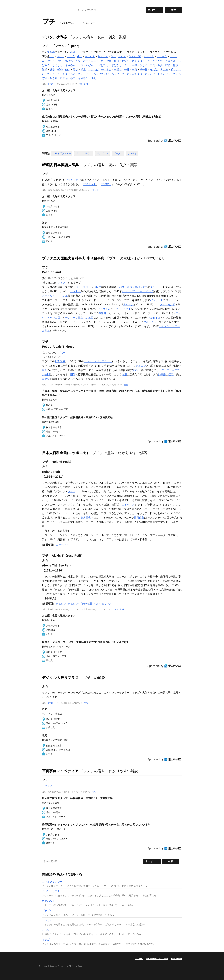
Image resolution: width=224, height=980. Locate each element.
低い (127, 65)
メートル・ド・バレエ (55, 296)
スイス (62, 283)
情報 (81, 84)
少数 (101, 61)
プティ (48, 786)
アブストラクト (122, 309)
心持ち (59, 61)
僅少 (60, 70)
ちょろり (150, 74)
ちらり (54, 78)
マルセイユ (154, 318)
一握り (118, 70)
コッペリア (128, 505)
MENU (45, 3)
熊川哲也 (86, 518)
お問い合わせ (176, 959)
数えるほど (138, 61)
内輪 (153, 65)
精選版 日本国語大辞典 (60, 165)
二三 (93, 61)
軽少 (160, 65)
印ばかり (104, 65)
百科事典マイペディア (60, 771)
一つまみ (106, 70)
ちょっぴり (135, 56)
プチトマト (90, 184)
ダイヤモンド (167, 305)
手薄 (135, 65)
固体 (73, 375)
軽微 (168, 65)
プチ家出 (106, 184)
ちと (113, 56)
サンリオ (132, 153)
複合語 (51, 52)
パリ (78, 287)
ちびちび (93, 70)
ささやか (70, 65)
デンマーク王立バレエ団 (79, 318)
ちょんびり (164, 74)
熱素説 (162, 375)
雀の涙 (154, 70)
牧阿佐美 (139, 518)
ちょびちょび (101, 74)
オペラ (87, 287)
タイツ (72, 491)
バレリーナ (156, 300)
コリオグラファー (62, 153)
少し (51, 56)
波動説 (46, 379)
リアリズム (104, 309)
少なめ (144, 65)
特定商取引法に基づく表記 (157, 959)
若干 (86, 61)
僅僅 (117, 61)
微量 (83, 70)
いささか (149, 56)
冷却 (45, 370)
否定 (171, 375)
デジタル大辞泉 (55, 37)
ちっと (122, 56)
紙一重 (144, 70)
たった (151, 61)
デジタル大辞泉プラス (60, 678)
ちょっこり (84, 74)
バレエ (97, 287)
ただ (160, 61)
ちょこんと (69, 74)
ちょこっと (54, 74)
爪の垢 (64, 78)
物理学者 (60, 361)
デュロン (141, 366)
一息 (135, 70)
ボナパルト (103, 153)
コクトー (75, 291)
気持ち (69, 61)
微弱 (176, 65)
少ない (60, 56)
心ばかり (91, 65)
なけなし (57, 65)
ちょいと (103, 56)
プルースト (150, 322)
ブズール (63, 353)
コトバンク (56, 10)
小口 (73, 78)
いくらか (162, 56)
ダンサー (155, 287)
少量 (109, 61)
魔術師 (102, 313)
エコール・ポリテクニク (98, 361)
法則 (124, 375)
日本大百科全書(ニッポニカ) (65, 453)
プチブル (118, 153)
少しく (71, 56)
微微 (45, 70)
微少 (52, 70)
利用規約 (139, 959)
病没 (136, 370)
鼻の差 (164, 70)
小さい (74, 52)
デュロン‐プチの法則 (80, 604)
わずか (126, 61)
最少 (75, 70)
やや (50, 61)
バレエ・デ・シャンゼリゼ (137, 291)
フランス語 (72, 180)
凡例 (86, 84)
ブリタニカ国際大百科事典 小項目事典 (73, 258)
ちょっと (90, 56)
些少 (68, 70)
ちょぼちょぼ (135, 74)
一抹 (81, 65)
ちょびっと (118, 74)
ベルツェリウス (84, 153)
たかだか (171, 61)
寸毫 (93, 78)
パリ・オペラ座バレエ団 (133, 287)
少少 (80, 56)
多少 (78, 61)
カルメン (128, 305)
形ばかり (117, 65)
